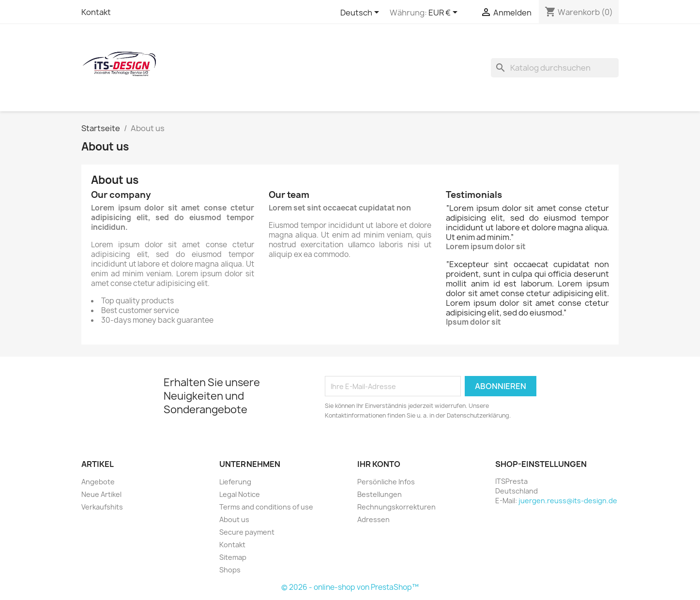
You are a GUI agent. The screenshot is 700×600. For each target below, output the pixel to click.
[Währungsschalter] (445, 13)
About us (234, 519)
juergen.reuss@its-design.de (568, 501)
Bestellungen (380, 494)
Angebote (98, 482)
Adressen (373, 519)
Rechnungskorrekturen (396, 507)
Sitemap (233, 557)
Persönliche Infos (386, 482)
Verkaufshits (102, 507)
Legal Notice (240, 494)
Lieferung (235, 482)
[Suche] (555, 68)
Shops (230, 570)
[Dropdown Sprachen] (361, 13)
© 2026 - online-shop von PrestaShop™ (350, 587)
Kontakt (96, 12)
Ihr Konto (379, 464)
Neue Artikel (101, 494)
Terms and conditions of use (266, 507)
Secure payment (247, 532)
